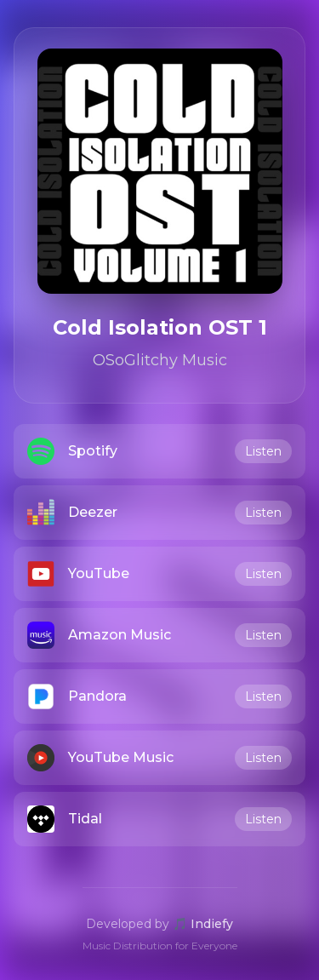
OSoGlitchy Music (160, 360)
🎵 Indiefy (203, 924)
